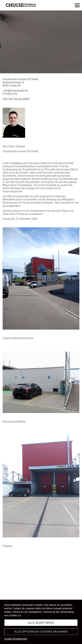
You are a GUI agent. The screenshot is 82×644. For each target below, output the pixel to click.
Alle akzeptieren (41, 623)
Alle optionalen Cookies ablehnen (41, 632)
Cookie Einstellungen (16, 639)
